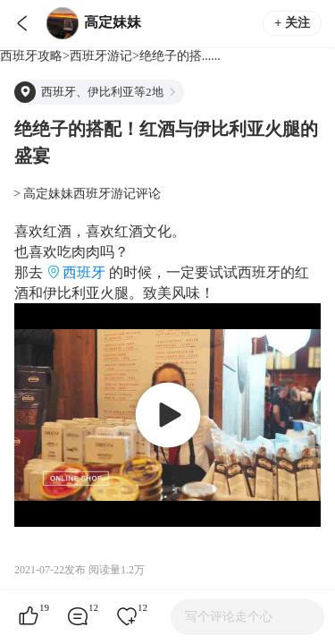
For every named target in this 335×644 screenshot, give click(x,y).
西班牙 (84, 272)
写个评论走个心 (229, 617)
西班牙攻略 (31, 56)
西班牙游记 (101, 56)
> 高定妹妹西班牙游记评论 (87, 194)
